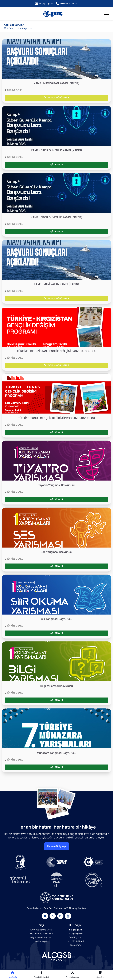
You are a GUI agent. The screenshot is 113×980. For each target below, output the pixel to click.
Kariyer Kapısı (41, 941)
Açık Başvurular (25, 28)
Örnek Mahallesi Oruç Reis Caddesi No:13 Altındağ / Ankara (56, 908)
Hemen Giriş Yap (57, 846)
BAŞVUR (56, 165)
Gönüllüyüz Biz (76, 937)
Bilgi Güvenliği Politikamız (41, 933)
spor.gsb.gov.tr (76, 933)
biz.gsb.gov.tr (76, 930)
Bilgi (41, 925)
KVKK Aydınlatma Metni (41, 930)
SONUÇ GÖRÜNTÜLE (56, 98)
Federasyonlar (76, 945)
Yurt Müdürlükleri (76, 941)
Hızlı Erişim (76, 925)
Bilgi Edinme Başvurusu (41, 937)
